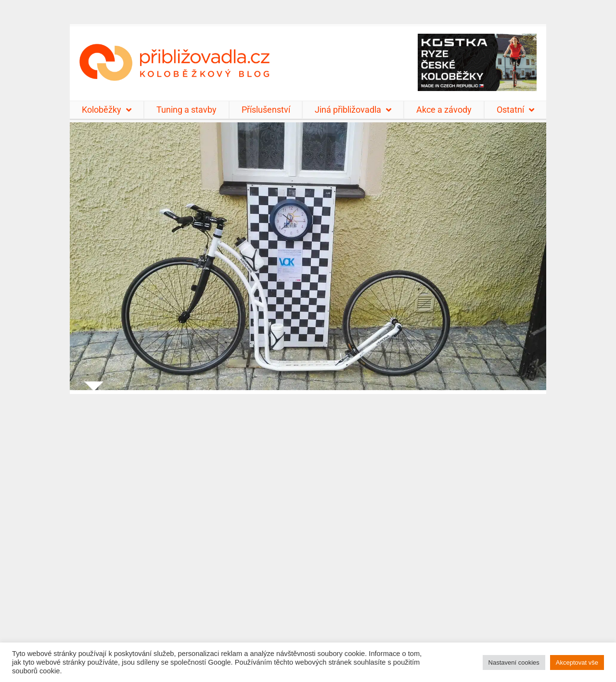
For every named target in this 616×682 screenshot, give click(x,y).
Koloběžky (107, 110)
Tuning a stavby (186, 110)
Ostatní (515, 110)
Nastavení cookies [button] (514, 662)
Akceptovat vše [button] (577, 662)
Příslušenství (266, 110)
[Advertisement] (308, 532)
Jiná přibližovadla (353, 110)
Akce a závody (444, 110)
